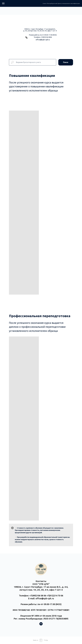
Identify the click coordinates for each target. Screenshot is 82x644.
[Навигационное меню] (3, 3)
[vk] (41, 625)
